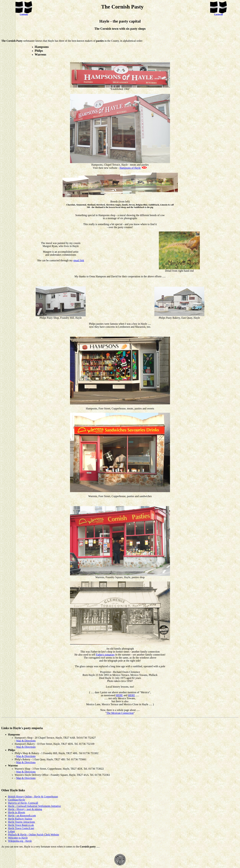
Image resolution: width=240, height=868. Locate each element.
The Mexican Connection (120, 713)
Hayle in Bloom (16, 812)
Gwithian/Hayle (16, 800)
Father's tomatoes (105, 655)
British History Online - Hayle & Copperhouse (33, 797)
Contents (24, 14)
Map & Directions (26, 741)
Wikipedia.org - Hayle (20, 841)
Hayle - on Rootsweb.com (22, 816)
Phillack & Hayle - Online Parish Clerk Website (33, 835)
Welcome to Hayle (18, 838)
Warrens (100, 577)
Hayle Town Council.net (21, 828)
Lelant (11, 831)
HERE (119, 695)
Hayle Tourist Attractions (21, 822)
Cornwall (218, 14)
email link (79, 260)
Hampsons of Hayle (130, 168)
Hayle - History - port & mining (25, 809)
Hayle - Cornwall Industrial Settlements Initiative (34, 806)
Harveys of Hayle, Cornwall (23, 803)
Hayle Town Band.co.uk (21, 825)
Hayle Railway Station (20, 819)
